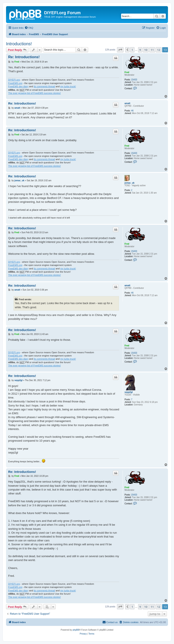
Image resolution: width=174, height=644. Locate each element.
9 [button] (140, 50)
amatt (127, 103)
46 (132, 111)
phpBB (76, 630)
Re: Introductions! (24, 57)
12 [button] (159, 50)
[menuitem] (29, 28)
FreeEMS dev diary (18, 86)
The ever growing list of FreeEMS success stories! (35, 93)
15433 (134, 80)
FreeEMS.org (15, 83)
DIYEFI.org (14, 80)
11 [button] (152, 50)
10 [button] (146, 50)
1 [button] (132, 50)
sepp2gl (129, 392)
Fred (127, 72)
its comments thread (44, 86)
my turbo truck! (68, 86)
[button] (120, 50)
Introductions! (19, 44)
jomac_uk (129, 183)
